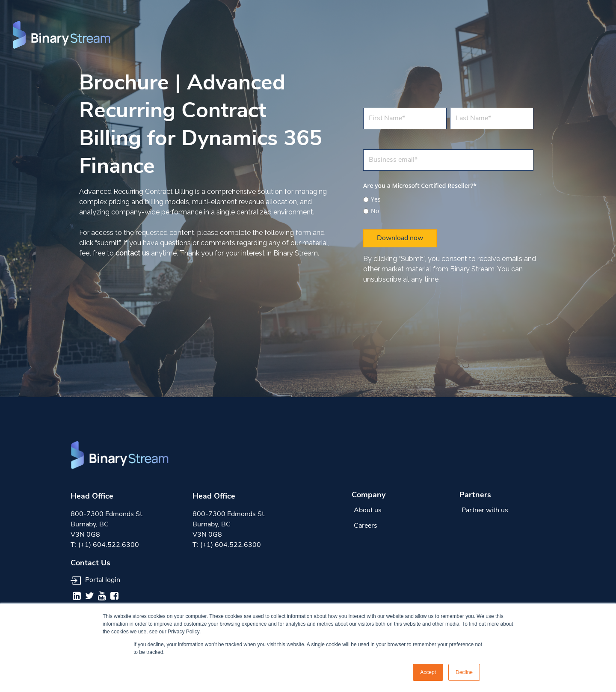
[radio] (448, 199)
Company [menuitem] (369, 495)
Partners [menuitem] (475, 495)
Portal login (95, 580)
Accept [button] (428, 672)
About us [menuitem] (368, 511)
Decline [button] (464, 672)
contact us (132, 253)
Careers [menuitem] (366, 526)
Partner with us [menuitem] (485, 511)
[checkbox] (448, 204)
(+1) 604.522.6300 (109, 545)
